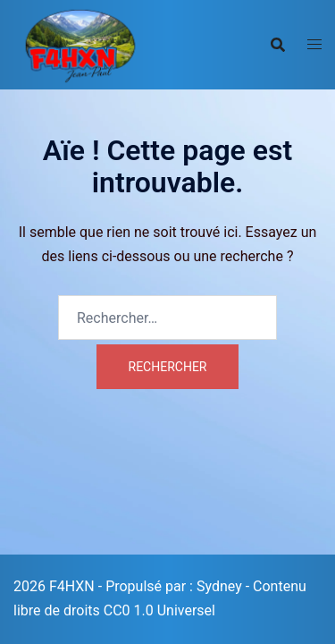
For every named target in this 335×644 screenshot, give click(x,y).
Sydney (219, 586)
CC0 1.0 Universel (159, 610)
